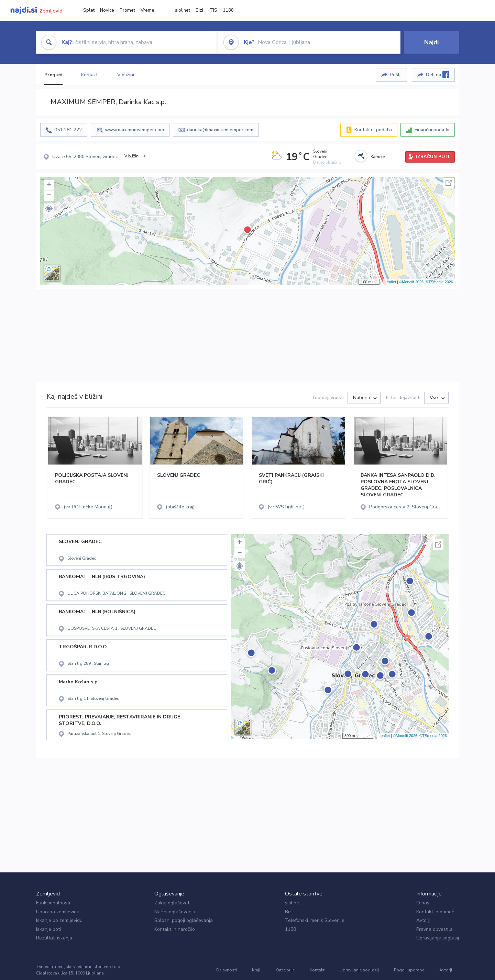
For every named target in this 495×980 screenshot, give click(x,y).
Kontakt (317, 970)
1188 (228, 10)
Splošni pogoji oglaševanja (184, 920)
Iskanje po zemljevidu (59, 920)
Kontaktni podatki (373, 130)
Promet (127, 10)
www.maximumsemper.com (134, 130)
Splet (89, 10)
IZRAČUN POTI (433, 157)
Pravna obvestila (434, 929)
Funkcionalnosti (53, 903)
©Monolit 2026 (411, 282)
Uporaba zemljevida (58, 912)
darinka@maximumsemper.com (220, 130)
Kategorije (285, 970)
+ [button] (49, 185)
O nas (423, 903)
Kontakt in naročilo (175, 929)
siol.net (183, 10)
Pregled (53, 75)
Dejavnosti (227, 970)
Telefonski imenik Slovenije (315, 920)
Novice (107, 10)
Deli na (438, 75)
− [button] (49, 196)
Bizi (199, 10)
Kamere (378, 157)
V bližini (126, 75)
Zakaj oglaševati (172, 903)
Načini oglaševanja (175, 912)
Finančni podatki (432, 130)
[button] (49, 209)
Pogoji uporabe (409, 970)
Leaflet (390, 282)
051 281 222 (68, 130)
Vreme (147, 10)
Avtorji (423, 920)
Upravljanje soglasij (438, 938)
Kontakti (90, 75)
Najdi (431, 42)
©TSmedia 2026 (439, 282)
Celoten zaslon (449, 183)
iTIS (213, 10)
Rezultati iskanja (54, 938)
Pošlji (396, 75)
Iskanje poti (48, 929)
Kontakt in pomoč (435, 912)
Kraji (256, 970)
